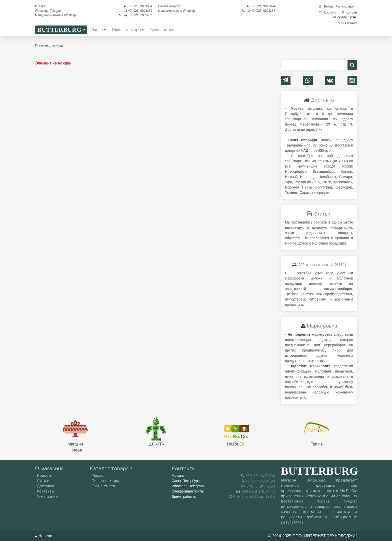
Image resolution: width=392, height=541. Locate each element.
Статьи (43, 481)
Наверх (43, 536)
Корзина (330, 12)
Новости (45, 475)
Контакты (45, 491)
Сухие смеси (103, 486)
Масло (98, 475)
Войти (328, 6)
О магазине (47, 496)
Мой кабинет (347, 23)
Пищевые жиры (106, 481)
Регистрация (345, 6)
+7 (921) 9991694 (261, 6)
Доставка (46, 486)
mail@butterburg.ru (256, 491)
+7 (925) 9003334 (138, 6)
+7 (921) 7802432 (136, 15)
